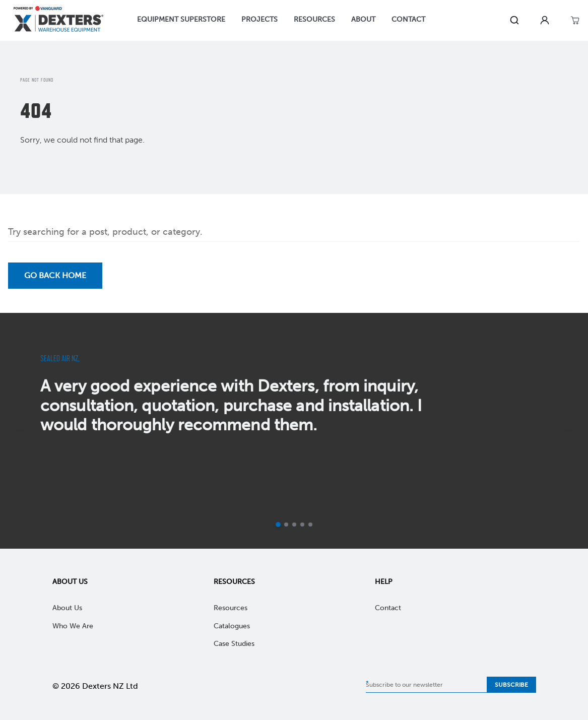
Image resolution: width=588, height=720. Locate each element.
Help (384, 582)
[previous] (19, 431)
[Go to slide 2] (286, 525)
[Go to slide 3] (294, 525)
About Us (70, 582)
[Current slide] (278, 525)
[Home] (58, 20)
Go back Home (55, 275)
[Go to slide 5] (310, 525)
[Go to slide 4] (302, 525)
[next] (569, 431)
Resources (234, 582)
